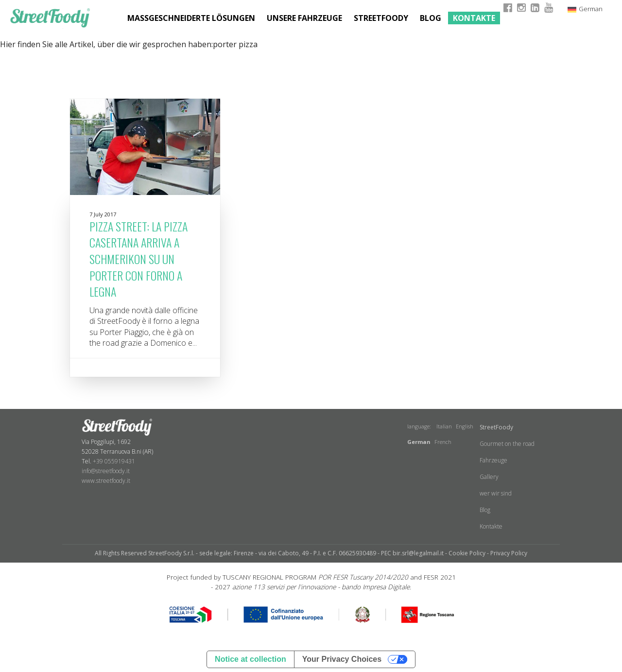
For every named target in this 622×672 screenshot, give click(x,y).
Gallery (489, 477)
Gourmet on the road (507, 444)
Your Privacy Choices (342, 659)
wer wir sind (496, 493)
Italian (444, 426)
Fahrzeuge (493, 460)
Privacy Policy (509, 553)
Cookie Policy (467, 553)
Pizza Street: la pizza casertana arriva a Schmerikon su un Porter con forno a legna (138, 259)
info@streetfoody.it (106, 471)
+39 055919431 (114, 461)
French (443, 442)
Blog (431, 18)
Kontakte (474, 18)
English (465, 426)
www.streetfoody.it (106, 481)
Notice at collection (251, 659)
